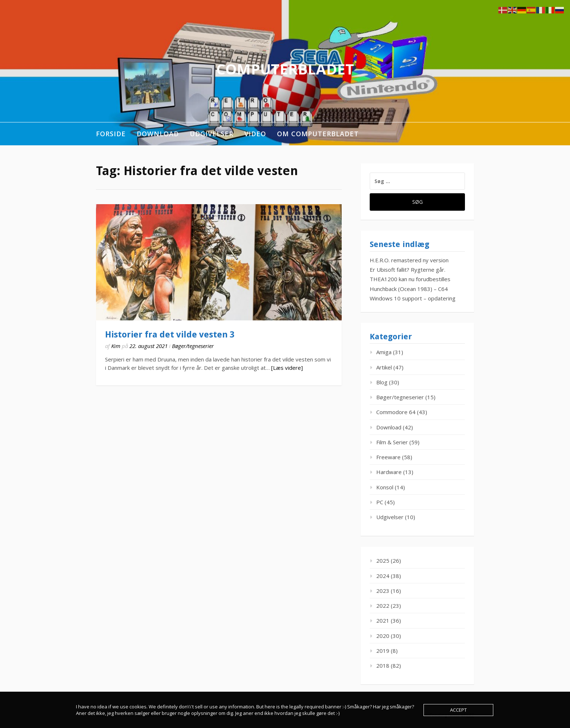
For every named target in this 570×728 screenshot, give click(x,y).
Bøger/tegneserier (193, 346)
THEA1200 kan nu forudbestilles (410, 279)
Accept (458, 710)
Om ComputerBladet (318, 134)
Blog (382, 382)
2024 (383, 576)
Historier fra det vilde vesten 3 (170, 335)
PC (380, 502)
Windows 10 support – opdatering (413, 298)
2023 (383, 591)
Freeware (388, 457)
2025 (383, 561)
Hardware (389, 472)
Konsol (385, 487)
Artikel (384, 367)
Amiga (384, 352)
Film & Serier (392, 442)
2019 (383, 651)
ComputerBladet (285, 69)
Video (255, 134)
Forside (111, 134)
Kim (116, 346)
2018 (383, 666)
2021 (383, 620)
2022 (383, 606)
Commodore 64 (396, 412)
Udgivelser (212, 134)
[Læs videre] (287, 368)
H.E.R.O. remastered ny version (409, 260)
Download (158, 134)
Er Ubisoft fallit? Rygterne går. (408, 270)
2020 (383, 636)
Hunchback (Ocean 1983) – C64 (409, 289)
